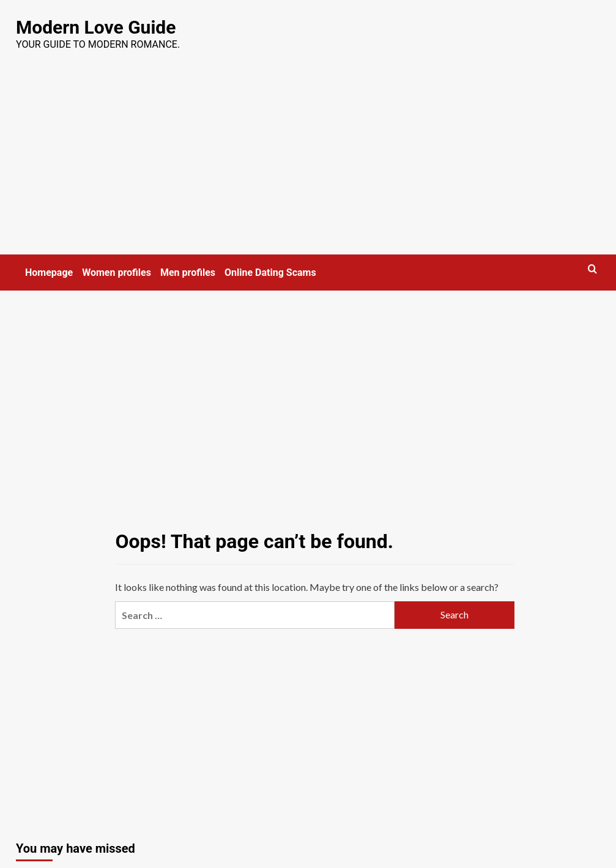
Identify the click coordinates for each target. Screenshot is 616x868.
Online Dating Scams (270, 273)
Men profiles (188, 273)
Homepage (49, 273)
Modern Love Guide (96, 27)
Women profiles (117, 273)
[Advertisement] (308, 163)
